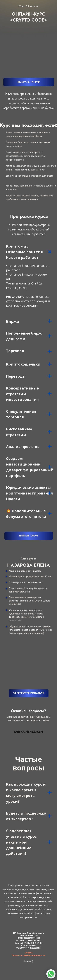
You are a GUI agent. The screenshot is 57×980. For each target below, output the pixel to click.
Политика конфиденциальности (29, 955)
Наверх (29, 961)
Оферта (29, 953)
